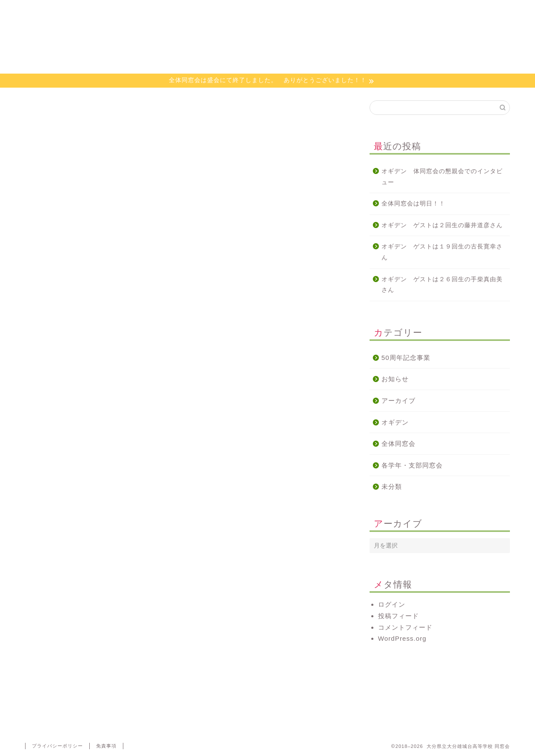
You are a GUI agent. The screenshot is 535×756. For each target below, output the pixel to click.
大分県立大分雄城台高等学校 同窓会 (267, 46)
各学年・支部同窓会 (412, 465)
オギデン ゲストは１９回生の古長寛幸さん (442, 252)
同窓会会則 (147, 10)
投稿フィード (398, 616)
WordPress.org (402, 638)
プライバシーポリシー (57, 746)
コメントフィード (405, 627)
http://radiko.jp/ (49, 469)
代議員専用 (469, 10)
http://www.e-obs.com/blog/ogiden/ (80, 445)
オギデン (308, 10)
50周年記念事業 (406, 358)
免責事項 (106, 746)
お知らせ (395, 379)
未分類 (392, 486)
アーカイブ (398, 401)
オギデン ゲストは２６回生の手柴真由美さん (442, 285)
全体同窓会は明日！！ (413, 204)
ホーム (66, 10)
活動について (227, 10)
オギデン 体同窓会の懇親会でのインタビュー (442, 177)
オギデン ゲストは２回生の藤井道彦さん (442, 225)
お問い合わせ (389, 10)
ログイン (392, 604)
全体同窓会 (398, 444)
